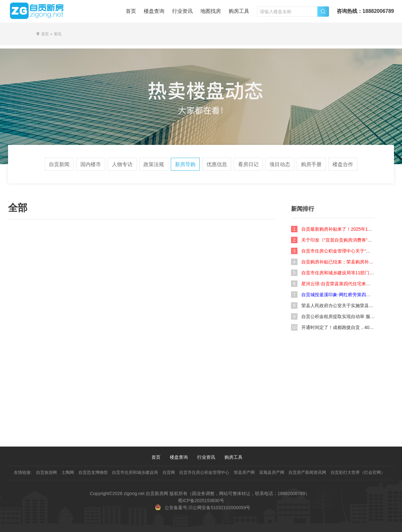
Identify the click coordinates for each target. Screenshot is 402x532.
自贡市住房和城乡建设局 (135, 472)
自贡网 (169, 472)
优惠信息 (217, 164)
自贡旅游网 (46, 472)
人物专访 (122, 164)
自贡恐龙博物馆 (93, 472)
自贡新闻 (59, 164)
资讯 (58, 34)
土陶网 (68, 472)
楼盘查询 (154, 11)
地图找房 (211, 11)
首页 (131, 11)
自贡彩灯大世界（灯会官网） (358, 472)
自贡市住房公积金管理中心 (204, 472)
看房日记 (248, 164)
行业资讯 (182, 11)
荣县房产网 (244, 472)
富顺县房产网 (272, 472)
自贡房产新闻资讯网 (307, 472)
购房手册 (311, 164)
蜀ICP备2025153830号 (201, 501)
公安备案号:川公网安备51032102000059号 (208, 508)
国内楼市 (91, 164)
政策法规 (154, 164)
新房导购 (185, 164)
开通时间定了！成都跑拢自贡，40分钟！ (342, 327)
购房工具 (239, 11)
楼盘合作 (343, 164)
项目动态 (280, 164)
